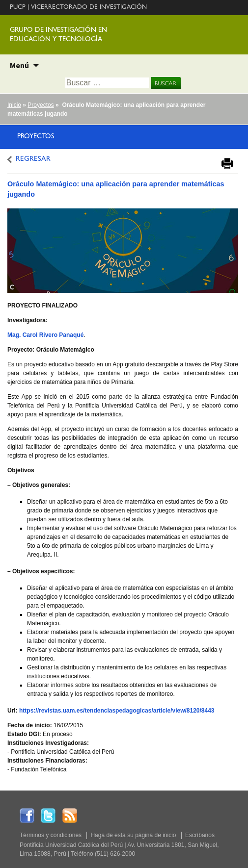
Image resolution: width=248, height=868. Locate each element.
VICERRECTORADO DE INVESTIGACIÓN (89, 8)
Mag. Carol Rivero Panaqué (45, 335)
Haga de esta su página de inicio (133, 835)
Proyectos (41, 105)
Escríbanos (200, 835)
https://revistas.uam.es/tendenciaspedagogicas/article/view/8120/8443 (117, 711)
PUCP (18, 8)
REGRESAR (33, 160)
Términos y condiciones (51, 835)
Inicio (14, 105)
